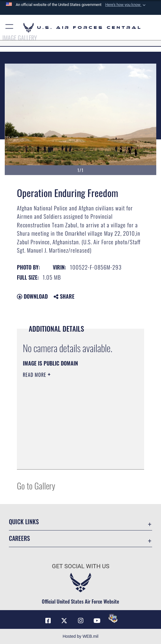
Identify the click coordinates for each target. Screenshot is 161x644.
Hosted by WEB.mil (80, 636)
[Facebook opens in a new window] (48, 621)
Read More (35, 375)
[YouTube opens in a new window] (97, 621)
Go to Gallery (36, 485)
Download (32, 296)
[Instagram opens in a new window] (81, 621)
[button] (126, 5)
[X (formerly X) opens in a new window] (64, 621)
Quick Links (24, 522)
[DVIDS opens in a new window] (113, 618)
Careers (19, 538)
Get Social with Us (81, 566)
